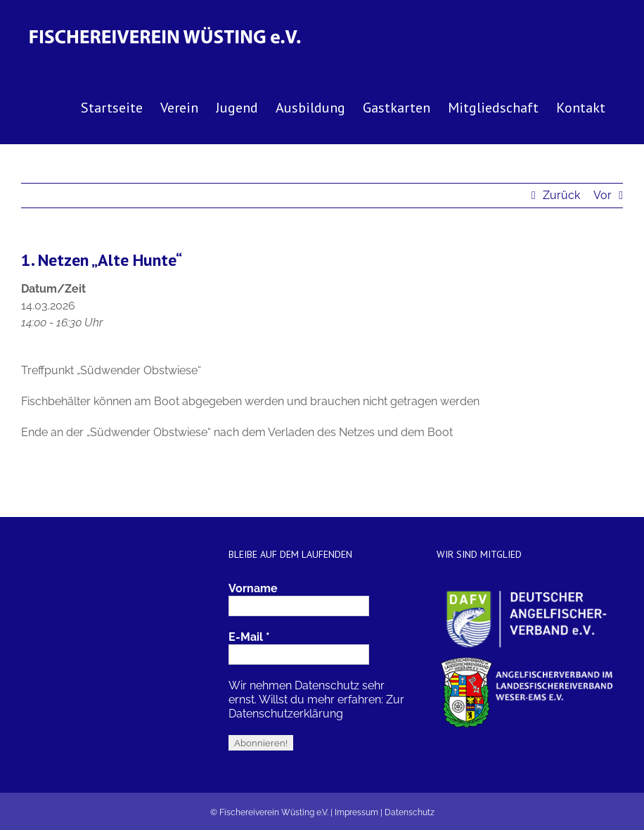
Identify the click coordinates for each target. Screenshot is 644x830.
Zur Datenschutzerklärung (316, 707)
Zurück (561, 195)
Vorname (253, 588)
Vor (603, 195)
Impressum (356, 812)
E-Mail (249, 637)
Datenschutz (410, 812)
